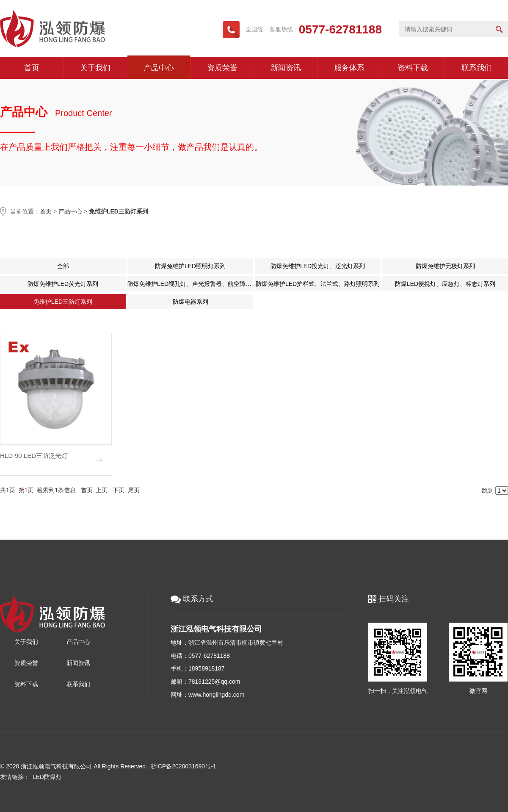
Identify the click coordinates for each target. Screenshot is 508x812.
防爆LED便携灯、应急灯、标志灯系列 (445, 284)
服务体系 (349, 68)
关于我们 (95, 68)
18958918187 (207, 668)
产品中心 (159, 68)
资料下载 (413, 68)
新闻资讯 (286, 68)
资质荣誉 (222, 68)
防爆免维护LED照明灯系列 (190, 266)
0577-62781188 (209, 656)
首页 (32, 68)
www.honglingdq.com (216, 695)
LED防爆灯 (47, 777)
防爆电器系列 (190, 302)
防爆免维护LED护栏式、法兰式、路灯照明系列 (317, 284)
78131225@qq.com (214, 682)
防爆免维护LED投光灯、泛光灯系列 (317, 266)
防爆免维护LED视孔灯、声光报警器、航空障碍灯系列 (190, 284)
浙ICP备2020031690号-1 (183, 766)
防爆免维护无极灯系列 (445, 266)
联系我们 (477, 68)
